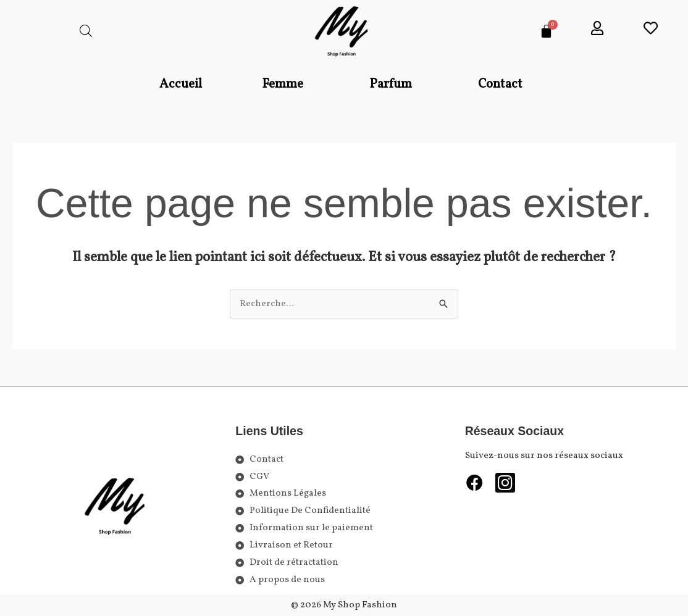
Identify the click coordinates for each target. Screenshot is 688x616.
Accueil (181, 84)
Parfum (391, 84)
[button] (286, 85)
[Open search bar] (86, 31)
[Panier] (546, 31)
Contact (500, 84)
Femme (283, 84)
